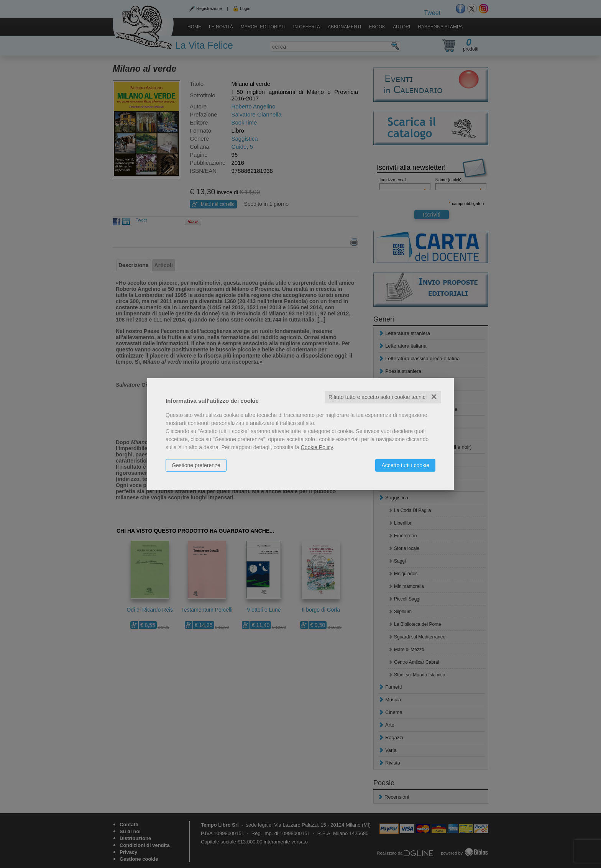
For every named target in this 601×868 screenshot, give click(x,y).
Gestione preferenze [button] (196, 465)
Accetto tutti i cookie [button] (405, 465)
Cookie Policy (317, 447)
